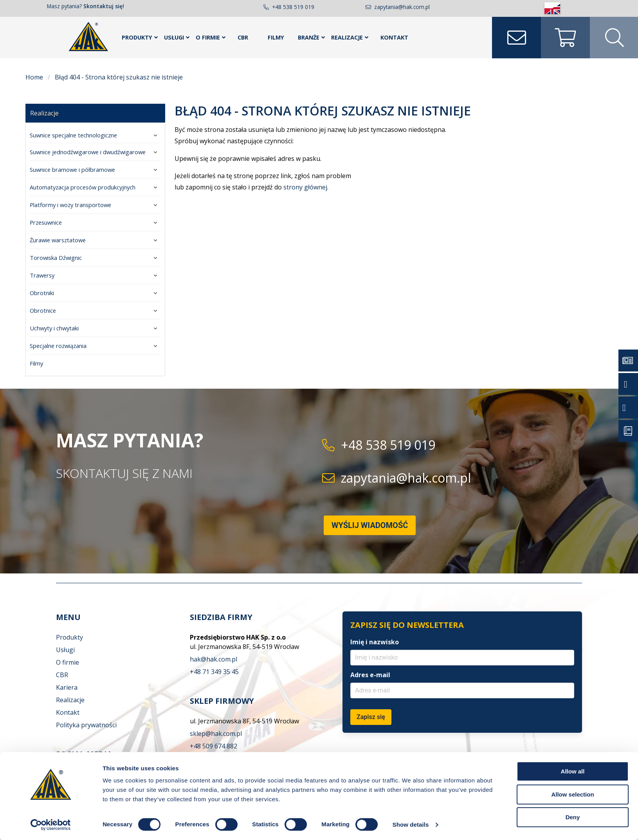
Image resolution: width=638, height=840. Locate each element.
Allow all (573, 771)
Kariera (67, 687)
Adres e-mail (370, 675)
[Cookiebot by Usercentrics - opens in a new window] (51, 825)
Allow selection (572, 794)
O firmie (68, 662)
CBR (243, 37)
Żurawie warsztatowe (58, 240)
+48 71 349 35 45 (214, 672)
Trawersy (42, 275)
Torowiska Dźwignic (56, 258)
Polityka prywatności (86, 725)
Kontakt (68, 712)
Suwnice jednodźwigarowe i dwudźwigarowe (88, 152)
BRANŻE (309, 37)
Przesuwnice (46, 222)
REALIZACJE (347, 37)
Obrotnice (43, 310)
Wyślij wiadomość (370, 525)
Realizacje (44, 113)
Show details (411, 825)
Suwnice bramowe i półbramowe (72, 169)
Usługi (65, 650)
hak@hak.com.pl (214, 659)
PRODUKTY (137, 37)
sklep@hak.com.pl (216, 734)
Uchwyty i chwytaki (54, 328)
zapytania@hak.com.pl (402, 7)
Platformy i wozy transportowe (70, 205)
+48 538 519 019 (293, 7)
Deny (573, 817)
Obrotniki (42, 293)
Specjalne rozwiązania (58, 346)
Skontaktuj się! (104, 6)
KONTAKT (394, 37)
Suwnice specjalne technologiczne (73, 135)
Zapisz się (371, 717)
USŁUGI (174, 37)
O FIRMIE (208, 37)
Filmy (276, 37)
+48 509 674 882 (214, 746)
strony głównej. (306, 187)
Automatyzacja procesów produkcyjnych (83, 187)
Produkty (69, 637)
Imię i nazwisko (375, 642)
